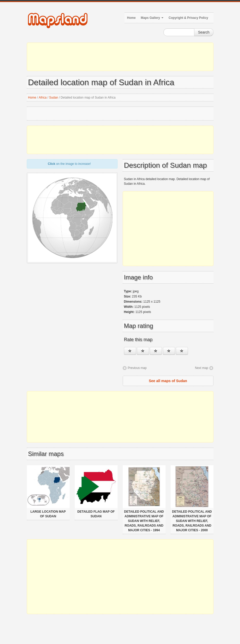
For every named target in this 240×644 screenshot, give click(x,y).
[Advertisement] (120, 57)
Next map (201, 368)
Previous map (137, 368)
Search (204, 32)
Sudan (54, 98)
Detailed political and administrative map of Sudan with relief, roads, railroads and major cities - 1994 (144, 521)
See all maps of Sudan (168, 381)
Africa (43, 98)
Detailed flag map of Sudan (96, 514)
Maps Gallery (152, 18)
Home (131, 18)
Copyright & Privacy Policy (188, 18)
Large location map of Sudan (48, 514)
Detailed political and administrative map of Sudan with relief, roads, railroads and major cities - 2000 (192, 521)
